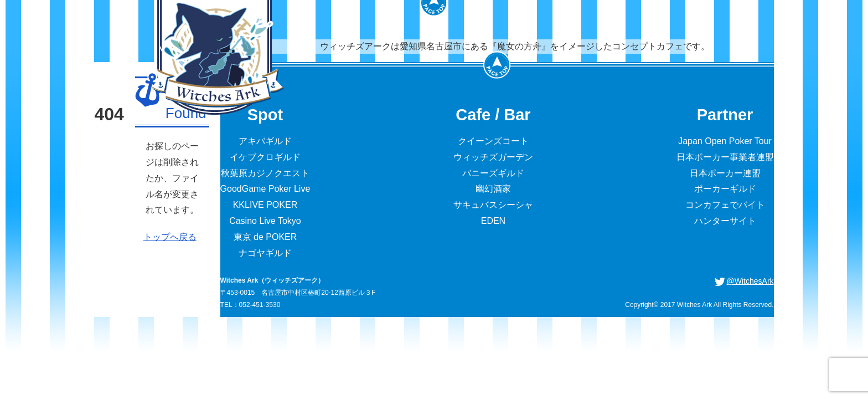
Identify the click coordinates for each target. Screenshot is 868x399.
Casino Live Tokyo (265, 221)
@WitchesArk (750, 281)
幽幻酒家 (493, 189)
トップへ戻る (170, 237)
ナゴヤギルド (265, 253)
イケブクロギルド (265, 157)
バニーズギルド (493, 173)
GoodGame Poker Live (265, 189)
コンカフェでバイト (725, 205)
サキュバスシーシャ (493, 205)
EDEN (493, 221)
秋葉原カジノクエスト (265, 173)
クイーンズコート (493, 141)
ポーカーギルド (725, 189)
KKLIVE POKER (265, 205)
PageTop (497, 65)
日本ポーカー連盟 (725, 173)
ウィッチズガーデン (493, 157)
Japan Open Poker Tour (725, 141)
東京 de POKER (265, 237)
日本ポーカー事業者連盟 (725, 157)
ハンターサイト (725, 221)
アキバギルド (265, 141)
